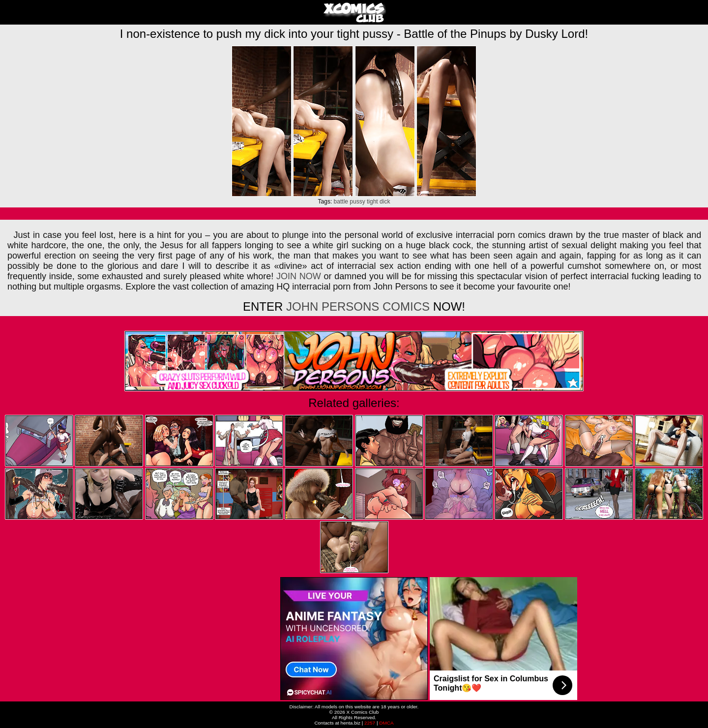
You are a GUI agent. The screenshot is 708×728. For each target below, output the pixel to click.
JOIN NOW (299, 276)
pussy (357, 202)
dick (385, 202)
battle (341, 202)
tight (372, 202)
